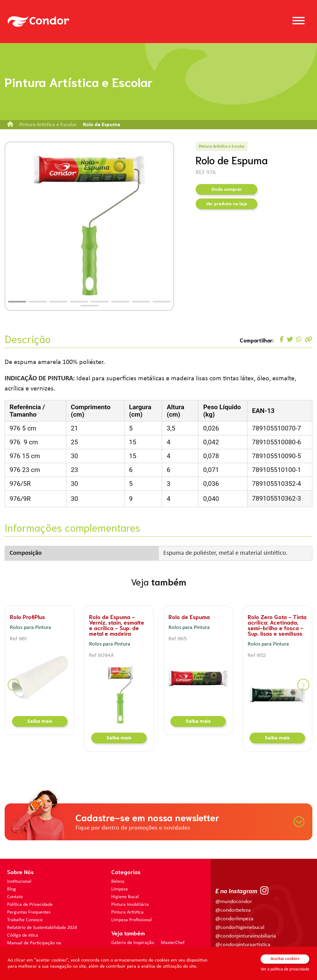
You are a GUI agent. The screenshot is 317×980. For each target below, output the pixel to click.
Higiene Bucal (125, 897)
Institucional (19, 882)
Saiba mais (40, 721)
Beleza (118, 882)
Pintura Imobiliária (130, 905)
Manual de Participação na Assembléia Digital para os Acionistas (44, 946)
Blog (12, 889)
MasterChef (173, 943)
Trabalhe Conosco (25, 920)
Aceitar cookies (285, 959)
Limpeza (120, 889)
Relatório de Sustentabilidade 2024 (42, 928)
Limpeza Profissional (132, 920)
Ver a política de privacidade (285, 969)
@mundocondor (234, 902)
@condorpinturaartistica (243, 945)
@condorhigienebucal (240, 928)
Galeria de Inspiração (133, 943)
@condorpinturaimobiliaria (246, 936)
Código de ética (23, 935)
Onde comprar (227, 190)
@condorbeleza (233, 910)
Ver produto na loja (227, 204)
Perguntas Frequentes (29, 912)
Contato (15, 897)
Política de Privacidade (30, 905)
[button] (17, 302)
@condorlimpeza (234, 919)
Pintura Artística (127, 912)
